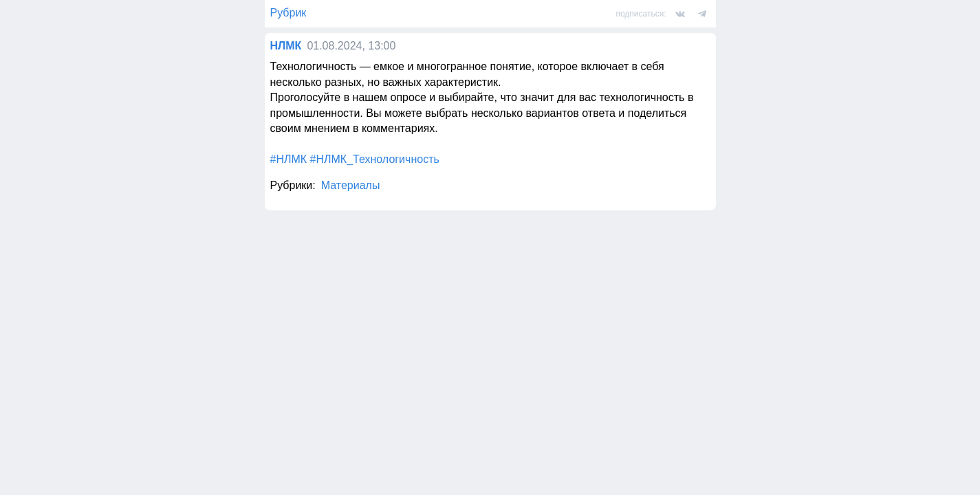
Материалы (351, 185)
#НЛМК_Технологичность (375, 159)
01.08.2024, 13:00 (351, 46)
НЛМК (286, 46)
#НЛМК (289, 159)
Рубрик (288, 13)
